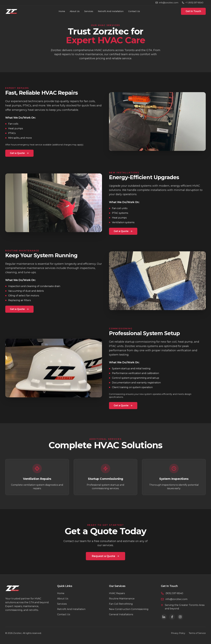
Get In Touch (193, 11)
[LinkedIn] (164, 617)
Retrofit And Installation (111, 11)
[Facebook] (172, 617)
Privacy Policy (178, 633)
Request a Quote (105, 556)
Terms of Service (197, 633)
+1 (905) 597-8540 (193, 3)
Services (89, 11)
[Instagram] (180, 617)
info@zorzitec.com (167, 3)
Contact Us (134, 11)
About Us (75, 11)
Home (62, 11)
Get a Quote (19, 153)
